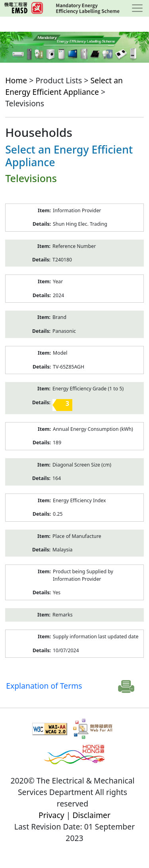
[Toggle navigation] (137, 8)
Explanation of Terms (44, 686)
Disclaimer (91, 815)
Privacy (51, 815)
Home (16, 80)
